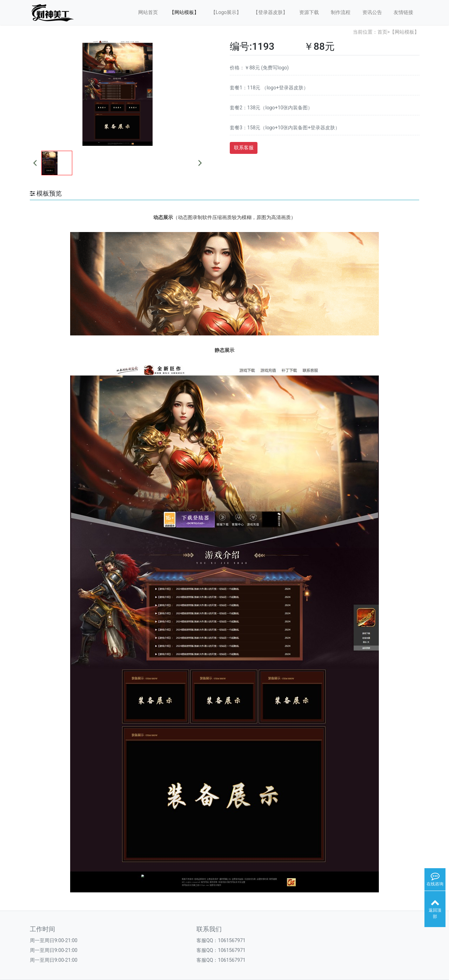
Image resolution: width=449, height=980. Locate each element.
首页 (382, 32)
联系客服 (244, 148)
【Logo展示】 (226, 12)
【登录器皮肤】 (270, 12)
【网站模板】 (184, 12)
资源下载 (309, 12)
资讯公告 (372, 12)
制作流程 (341, 12)
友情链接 (403, 12)
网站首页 (148, 12)
